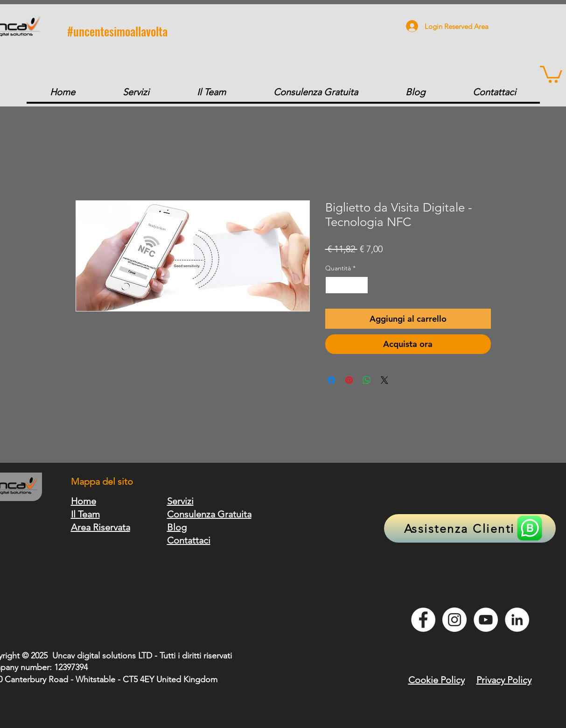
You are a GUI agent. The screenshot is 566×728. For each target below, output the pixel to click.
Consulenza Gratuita (209, 514)
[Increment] (361, 285)
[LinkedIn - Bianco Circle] (517, 620)
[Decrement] (332, 285)
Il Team (85, 514)
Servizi (180, 501)
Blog (177, 527)
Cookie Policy (437, 680)
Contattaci (189, 540)
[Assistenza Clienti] (470, 528)
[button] (551, 73)
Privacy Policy (504, 680)
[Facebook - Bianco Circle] (423, 620)
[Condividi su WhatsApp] (367, 380)
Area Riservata (101, 527)
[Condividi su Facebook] (331, 380)
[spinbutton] (347, 285)
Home (84, 501)
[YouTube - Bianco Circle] (486, 620)
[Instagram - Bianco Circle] (454, 620)
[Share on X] (384, 380)
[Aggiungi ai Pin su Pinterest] (349, 380)
